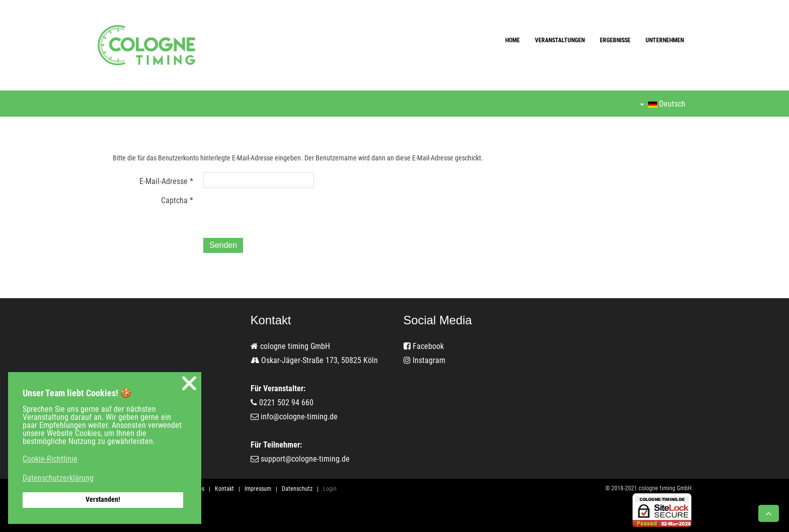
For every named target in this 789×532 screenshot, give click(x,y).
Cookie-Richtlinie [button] (50, 459)
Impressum (258, 489)
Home (512, 40)
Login (330, 489)
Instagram (424, 360)
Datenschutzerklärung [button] (58, 478)
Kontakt (224, 489)
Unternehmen (665, 40)
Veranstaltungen (560, 40)
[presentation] (280, 211)
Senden (223, 245)
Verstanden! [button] (103, 500)
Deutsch (663, 104)
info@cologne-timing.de (299, 417)
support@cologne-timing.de (305, 459)
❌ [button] (189, 383)
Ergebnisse (615, 40)
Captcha (177, 200)
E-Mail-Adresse (166, 181)
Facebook (424, 346)
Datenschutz (297, 489)
